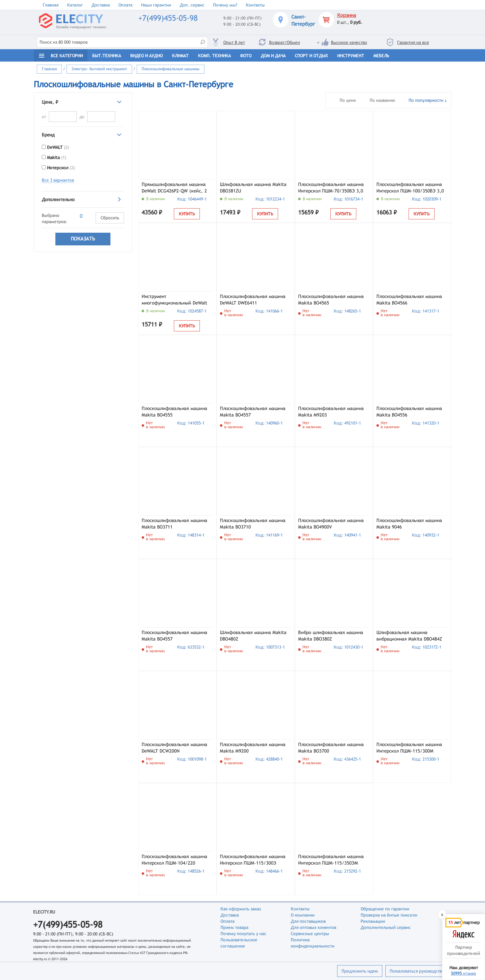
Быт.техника (107, 56)
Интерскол (61, 168)
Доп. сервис (192, 5)
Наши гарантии (156, 5)
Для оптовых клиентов (313, 927)
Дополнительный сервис (386, 927)
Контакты (255, 5)
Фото (246, 56)
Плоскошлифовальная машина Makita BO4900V (331, 524)
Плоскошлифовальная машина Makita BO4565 (331, 300)
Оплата (125, 5)
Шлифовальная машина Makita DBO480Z (253, 636)
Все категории (67, 56)
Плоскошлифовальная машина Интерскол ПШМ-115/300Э (253, 860)
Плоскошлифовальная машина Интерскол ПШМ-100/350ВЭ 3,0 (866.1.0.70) (410, 188)
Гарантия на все (413, 42)
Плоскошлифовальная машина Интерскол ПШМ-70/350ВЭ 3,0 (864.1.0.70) (331, 188)
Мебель (381, 56)
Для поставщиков (308, 921)
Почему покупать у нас (243, 934)
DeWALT (58, 147)
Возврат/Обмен (285, 42)
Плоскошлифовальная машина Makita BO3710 (253, 524)
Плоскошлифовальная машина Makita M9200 (253, 748)
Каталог (75, 5)
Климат (180, 56)
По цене (348, 100)
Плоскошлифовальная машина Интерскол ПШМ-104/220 (174, 860)
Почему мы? (225, 5)
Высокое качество (349, 42)
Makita (57, 158)
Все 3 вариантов (58, 180)
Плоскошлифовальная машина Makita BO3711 (174, 524)
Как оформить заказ (241, 909)
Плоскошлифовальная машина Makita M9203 (331, 412)
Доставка (101, 5)
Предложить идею (360, 971)
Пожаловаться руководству (417, 971)
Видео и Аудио (146, 56)
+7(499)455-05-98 (168, 18)
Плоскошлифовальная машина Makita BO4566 (409, 300)
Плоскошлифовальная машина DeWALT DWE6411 (253, 300)
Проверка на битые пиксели (389, 915)
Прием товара (234, 927)
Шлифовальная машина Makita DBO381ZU (253, 188)
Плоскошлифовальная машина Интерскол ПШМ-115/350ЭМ (331, 860)
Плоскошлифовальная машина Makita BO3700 (331, 748)
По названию (382, 100)
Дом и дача (273, 56)
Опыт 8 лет (234, 42)
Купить (187, 214)
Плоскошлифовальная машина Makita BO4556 (409, 412)
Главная (51, 5)
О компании (303, 915)
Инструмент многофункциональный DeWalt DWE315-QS (174, 300)
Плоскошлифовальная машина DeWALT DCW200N (174, 748)
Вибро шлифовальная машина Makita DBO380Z (331, 636)
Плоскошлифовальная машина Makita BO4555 (174, 412)
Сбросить (110, 218)
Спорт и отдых (311, 56)
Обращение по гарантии (385, 909)
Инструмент (351, 56)
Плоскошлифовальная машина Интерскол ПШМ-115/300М (409, 748)
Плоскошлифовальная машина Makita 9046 (409, 524)
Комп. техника (214, 56)
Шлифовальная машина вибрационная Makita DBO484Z (409, 636)
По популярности (426, 100)
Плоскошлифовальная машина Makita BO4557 (253, 412)
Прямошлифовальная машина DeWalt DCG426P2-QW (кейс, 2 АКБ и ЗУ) (174, 188)
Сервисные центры (310, 934)
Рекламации (373, 921)
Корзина (347, 15)
